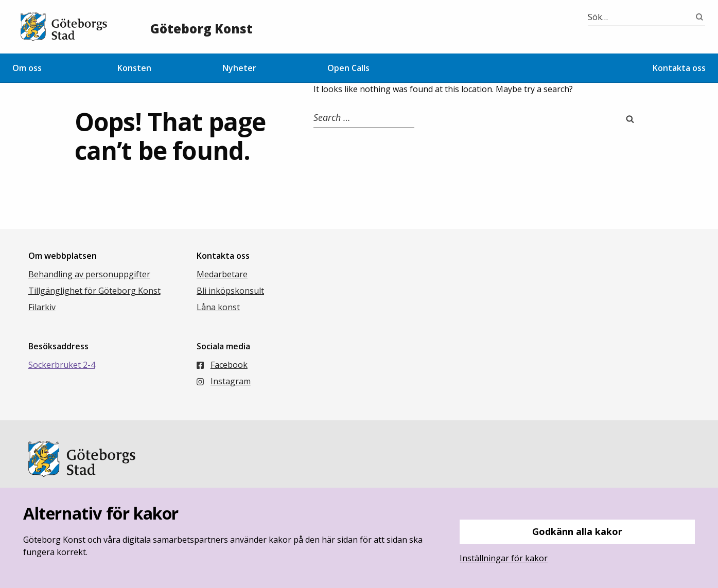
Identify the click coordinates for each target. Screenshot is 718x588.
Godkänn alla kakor (577, 531)
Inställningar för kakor (504, 558)
